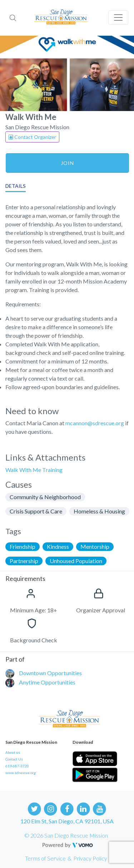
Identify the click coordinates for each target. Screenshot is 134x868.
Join (67, 163)
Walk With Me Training (34, 470)
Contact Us (14, 759)
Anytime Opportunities (47, 682)
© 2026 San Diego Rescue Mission (66, 835)
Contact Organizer (32, 137)
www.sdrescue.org (21, 773)
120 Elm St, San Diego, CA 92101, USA (67, 821)
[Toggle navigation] (118, 17)
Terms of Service (45, 858)
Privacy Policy (90, 858)
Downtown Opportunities (50, 673)
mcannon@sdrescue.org (95, 423)
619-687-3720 (17, 766)
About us (13, 752)
